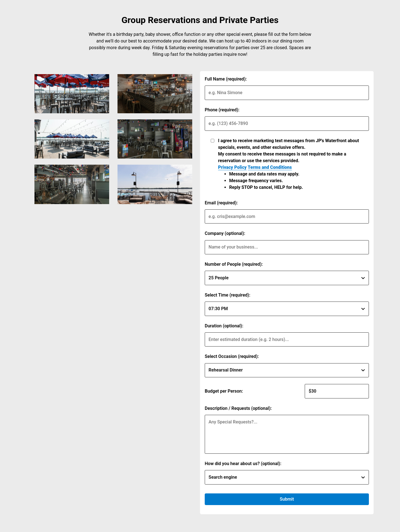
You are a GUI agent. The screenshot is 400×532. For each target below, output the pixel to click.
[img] (72, 94)
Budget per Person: (224, 391)
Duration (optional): (224, 326)
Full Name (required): (226, 79)
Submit (287, 499)
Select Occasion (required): (232, 356)
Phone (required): (222, 110)
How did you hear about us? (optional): (243, 464)
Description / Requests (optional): (238, 408)
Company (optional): (225, 233)
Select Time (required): (227, 295)
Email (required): (221, 203)
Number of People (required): (234, 264)
